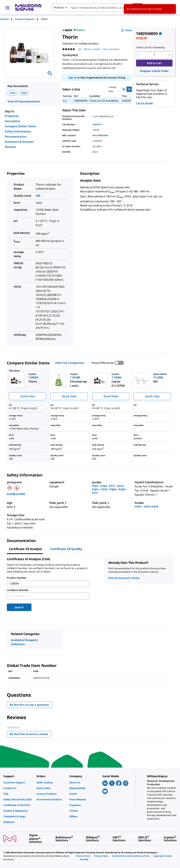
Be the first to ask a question (29, 705)
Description (13, 121)
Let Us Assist (145, 103)
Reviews (10, 147)
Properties (12, 116)
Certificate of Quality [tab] (66, 549)
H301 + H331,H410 (146, 507)
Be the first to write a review (31, 735)
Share (127, 30)
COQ (24, 93)
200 (38, 196)
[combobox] (97, 8)
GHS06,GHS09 (16, 494)
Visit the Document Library (124, 578)
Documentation (16, 137)
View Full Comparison (70, 363)
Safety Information (18, 131)
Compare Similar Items (20, 126)
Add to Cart (154, 63)
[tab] (7, 19)
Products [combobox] (59, 7)
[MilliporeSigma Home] (28, 7)
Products (4, 19)
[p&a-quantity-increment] (170, 55)
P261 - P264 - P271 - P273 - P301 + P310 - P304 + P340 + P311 (110, 489)
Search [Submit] (19, 607)
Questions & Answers (19, 142)
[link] (18, 782)
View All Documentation (24, 101)
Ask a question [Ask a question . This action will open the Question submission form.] (111, 49)
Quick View (28, 396)
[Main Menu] (8, 8)
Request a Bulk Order (154, 71)
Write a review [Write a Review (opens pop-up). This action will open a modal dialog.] (92, 49)
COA (12, 93)
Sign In (72, 78)
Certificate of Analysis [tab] (25, 549)
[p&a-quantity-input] (154, 55)
